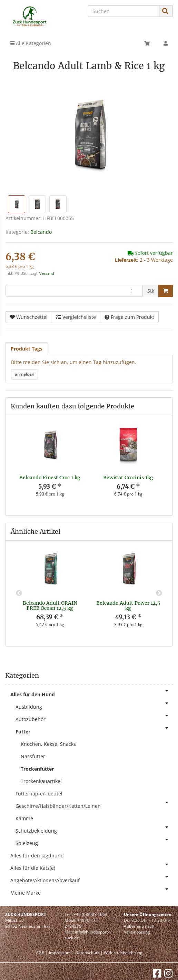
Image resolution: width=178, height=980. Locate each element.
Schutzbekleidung (94, 829)
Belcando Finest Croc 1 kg (50, 478)
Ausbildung (94, 705)
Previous (19, 593)
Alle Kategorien (31, 43)
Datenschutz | (89, 953)
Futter (94, 730)
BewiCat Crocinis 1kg (128, 478)
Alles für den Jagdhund (37, 856)
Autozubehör (94, 718)
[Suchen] (123, 11)
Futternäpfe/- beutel (39, 794)
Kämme (24, 818)
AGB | (42, 953)
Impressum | (62, 953)
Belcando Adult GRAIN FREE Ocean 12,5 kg (50, 606)
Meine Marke (92, 891)
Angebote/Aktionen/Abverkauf (92, 879)
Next (159, 593)
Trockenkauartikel (41, 781)
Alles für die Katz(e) (92, 867)
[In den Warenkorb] (166, 291)
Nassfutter (33, 756)
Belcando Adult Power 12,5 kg (128, 606)
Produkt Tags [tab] (27, 349)
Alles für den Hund (92, 693)
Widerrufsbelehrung (123, 953)
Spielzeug (94, 842)
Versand (47, 273)
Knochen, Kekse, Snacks (48, 744)
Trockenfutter (37, 769)
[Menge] (74, 291)
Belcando (41, 232)
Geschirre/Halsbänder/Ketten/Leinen (94, 805)
